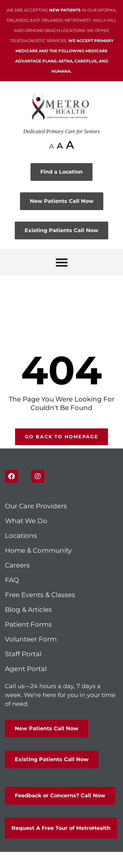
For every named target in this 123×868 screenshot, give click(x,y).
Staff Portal (23, 654)
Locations (21, 536)
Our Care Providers (36, 506)
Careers (17, 565)
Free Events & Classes (41, 595)
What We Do (26, 521)
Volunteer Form (31, 639)
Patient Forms (28, 624)
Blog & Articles (28, 610)
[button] (61, 262)
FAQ (12, 580)
